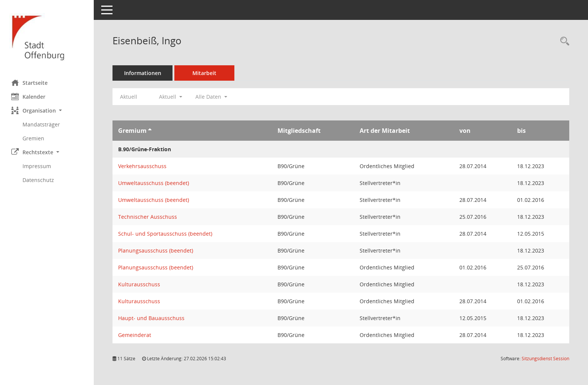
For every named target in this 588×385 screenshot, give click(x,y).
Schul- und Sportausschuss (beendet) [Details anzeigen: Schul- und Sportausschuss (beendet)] (165, 234)
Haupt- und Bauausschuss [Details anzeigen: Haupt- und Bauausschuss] (151, 318)
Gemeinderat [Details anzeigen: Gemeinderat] (135, 335)
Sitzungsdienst (545, 359)
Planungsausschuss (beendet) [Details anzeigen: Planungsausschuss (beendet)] (156, 250)
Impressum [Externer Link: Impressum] (37, 166)
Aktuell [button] (171, 97)
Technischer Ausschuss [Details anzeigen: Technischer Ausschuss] (148, 217)
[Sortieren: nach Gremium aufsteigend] (150, 131)
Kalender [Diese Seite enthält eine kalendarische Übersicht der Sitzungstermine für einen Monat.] (28, 96)
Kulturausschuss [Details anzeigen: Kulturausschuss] (139, 284)
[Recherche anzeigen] (563, 41)
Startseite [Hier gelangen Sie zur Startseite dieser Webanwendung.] (29, 83)
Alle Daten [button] (211, 97)
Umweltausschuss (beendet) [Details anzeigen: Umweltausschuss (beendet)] (154, 183)
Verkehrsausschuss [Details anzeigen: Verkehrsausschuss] (142, 166)
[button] (47, 111)
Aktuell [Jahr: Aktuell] (129, 97)
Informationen (143, 73)
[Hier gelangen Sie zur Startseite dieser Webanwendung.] (47, 37)
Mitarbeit (204, 73)
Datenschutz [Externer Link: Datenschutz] (38, 180)
